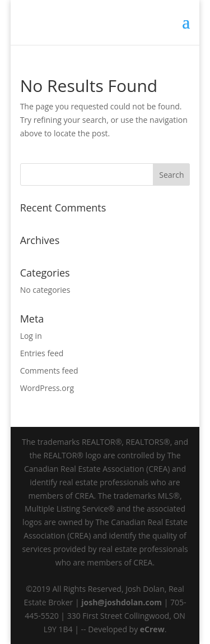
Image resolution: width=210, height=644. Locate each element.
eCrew (152, 629)
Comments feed (49, 371)
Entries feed (42, 353)
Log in (31, 336)
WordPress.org (47, 388)
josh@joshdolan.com (122, 602)
